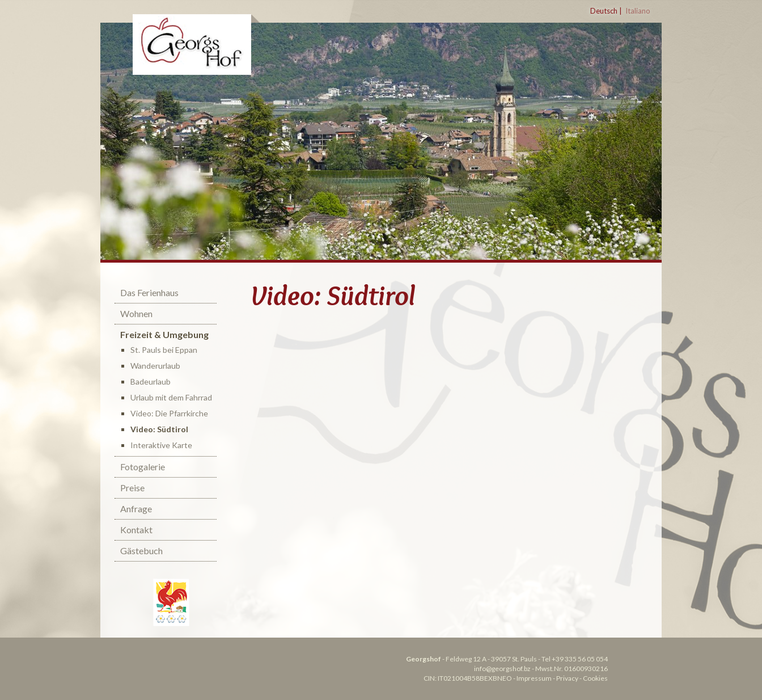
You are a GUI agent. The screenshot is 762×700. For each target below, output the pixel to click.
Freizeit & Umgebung (164, 334)
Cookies (595, 678)
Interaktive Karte (161, 445)
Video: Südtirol (159, 429)
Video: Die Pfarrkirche (169, 413)
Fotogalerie (143, 467)
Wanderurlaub (155, 366)
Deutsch (604, 11)
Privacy (567, 678)
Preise (132, 488)
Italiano (638, 11)
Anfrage (136, 509)
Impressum (534, 678)
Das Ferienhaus (149, 292)
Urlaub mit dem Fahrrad (171, 397)
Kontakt (136, 530)
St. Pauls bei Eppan (164, 350)
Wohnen (136, 313)
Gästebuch (141, 551)
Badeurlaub (151, 381)
